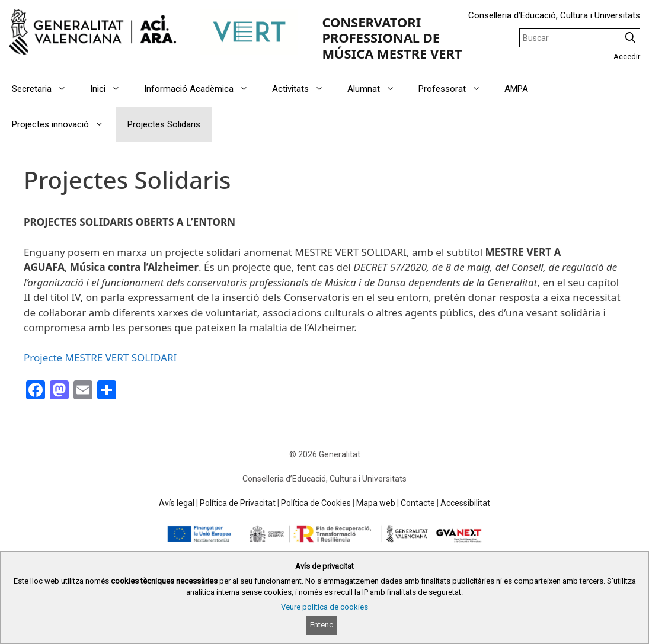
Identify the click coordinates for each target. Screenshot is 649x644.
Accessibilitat (465, 503)
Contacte (418, 503)
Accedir (627, 57)
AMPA (516, 89)
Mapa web (376, 503)
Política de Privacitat (238, 503)
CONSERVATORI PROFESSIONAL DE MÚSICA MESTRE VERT (392, 38)
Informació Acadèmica (202, 89)
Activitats (304, 89)
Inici (111, 89)
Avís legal (177, 503)
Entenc (322, 625)
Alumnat (377, 89)
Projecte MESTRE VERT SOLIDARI (100, 358)
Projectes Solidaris (164, 124)
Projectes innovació (64, 124)
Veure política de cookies (324, 607)
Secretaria (45, 89)
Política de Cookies (316, 503)
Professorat (455, 89)
